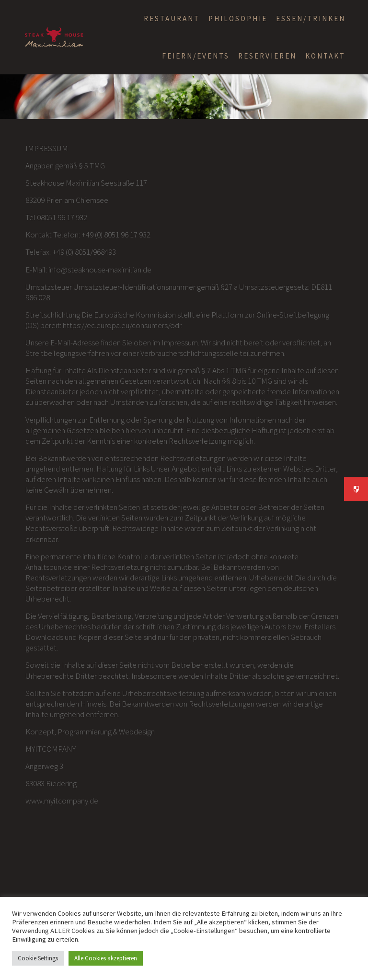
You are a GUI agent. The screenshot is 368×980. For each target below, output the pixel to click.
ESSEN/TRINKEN (311, 18)
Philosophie (238, 18)
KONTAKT (325, 56)
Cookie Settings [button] (38, 958)
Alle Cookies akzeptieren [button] (106, 958)
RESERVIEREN (267, 56)
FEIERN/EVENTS (196, 56)
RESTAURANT (172, 18)
